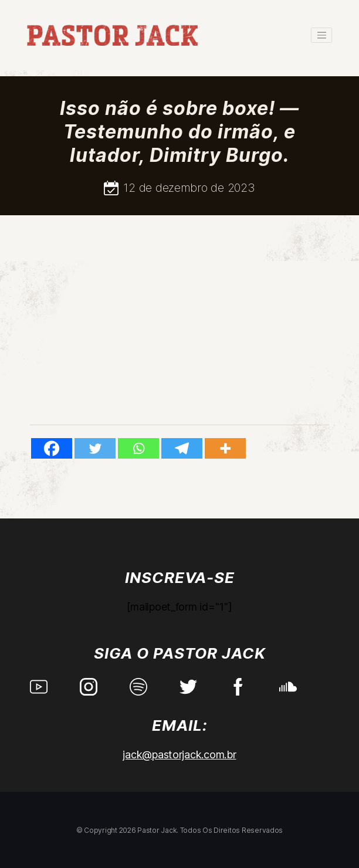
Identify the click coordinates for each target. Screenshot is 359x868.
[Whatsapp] (138, 448)
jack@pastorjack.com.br (179, 755)
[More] (225, 448)
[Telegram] (182, 448)
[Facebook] (52, 448)
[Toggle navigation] (321, 35)
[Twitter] (95, 448)
